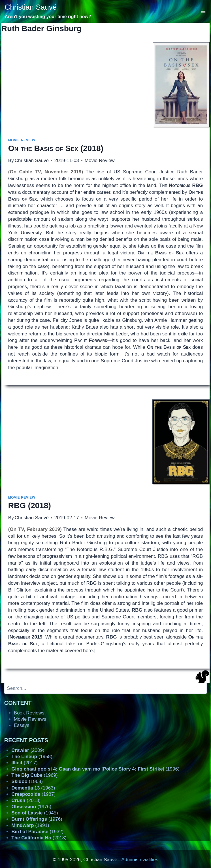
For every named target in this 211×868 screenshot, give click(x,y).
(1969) (34, 775)
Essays (22, 725)
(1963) (33, 788)
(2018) (56, 148)
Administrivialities (140, 860)
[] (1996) (95, 769)
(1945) (35, 813)
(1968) (27, 781)
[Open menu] (203, 11)
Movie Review (22, 140)
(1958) (32, 757)
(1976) (31, 807)
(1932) (37, 832)
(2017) (24, 763)
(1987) (33, 794)
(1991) (30, 825)
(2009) (28, 750)
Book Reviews (29, 713)
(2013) (26, 800)
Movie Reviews (30, 719)
